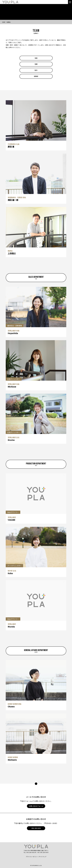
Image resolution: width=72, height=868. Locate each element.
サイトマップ (43, 857)
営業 (36, 64)
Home (4, 22)
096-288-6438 (36, 828)
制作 (36, 70)
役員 (36, 58)
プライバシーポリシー (32, 857)
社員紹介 (9, 22)
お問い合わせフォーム (36, 806)
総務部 (36, 76)
